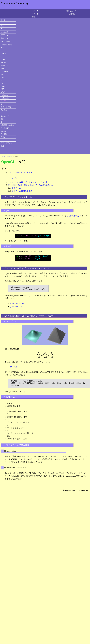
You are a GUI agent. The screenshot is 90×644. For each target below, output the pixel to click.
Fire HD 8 (4, 134)
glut (13, 175)
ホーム (36, 11)
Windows (4, 29)
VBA (2, 89)
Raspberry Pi (5, 116)
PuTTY (3, 48)
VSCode (3, 63)
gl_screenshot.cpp (17, 303)
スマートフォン (6, 143)
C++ (2, 80)
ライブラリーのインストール (20, 172)
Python (3, 86)
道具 (2, 146)
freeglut (15, 178)
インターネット (36, 14)
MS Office (4, 65)
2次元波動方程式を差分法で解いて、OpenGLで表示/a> (31, 185)
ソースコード (16, 367)
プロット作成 (6, 107)
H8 (2, 119)
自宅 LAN (4, 38)
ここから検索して (74, 216)
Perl (2, 83)
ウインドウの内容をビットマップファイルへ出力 (29, 182)
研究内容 (72, 14)
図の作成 (4, 110)
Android (3, 131)
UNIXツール (5, 42)
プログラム (16, 188)
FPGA (3, 137)
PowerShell (4, 71)
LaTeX (3, 92)
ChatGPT (4, 54)
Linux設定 (4, 32)
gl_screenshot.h (16, 306)
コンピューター (72, 11)
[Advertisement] (21, 510)
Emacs (3, 60)
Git (2, 74)
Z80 (2, 122)
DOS (2, 26)
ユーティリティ (6, 45)
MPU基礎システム (7, 125)
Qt (2, 104)
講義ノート (36, 17)
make (2, 77)
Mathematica (5, 98)
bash (2, 68)
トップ (3, 20)
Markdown (4, 95)
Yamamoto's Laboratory (15, 3)
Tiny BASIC (5, 128)
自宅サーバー (6, 35)
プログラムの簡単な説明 (22, 191)
